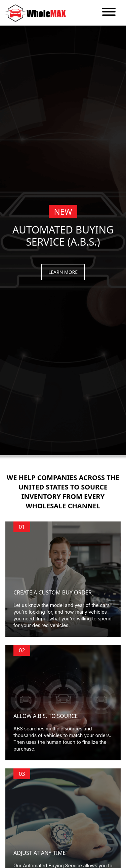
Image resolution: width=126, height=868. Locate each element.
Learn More (63, 272)
